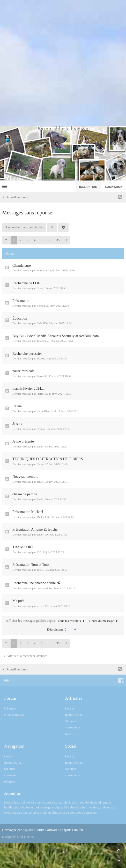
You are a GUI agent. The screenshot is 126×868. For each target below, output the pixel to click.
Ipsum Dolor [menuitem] (74, 715)
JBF (39, 552)
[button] (6, 240)
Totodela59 (43, 341)
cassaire (41, 429)
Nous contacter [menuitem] (14, 715)
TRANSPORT (23, 547)
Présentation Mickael (28, 512)
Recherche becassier (27, 354)
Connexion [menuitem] (114, 187)
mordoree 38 (44, 270)
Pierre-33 (42, 376)
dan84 (40, 446)
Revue (17, 406)
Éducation (20, 318)
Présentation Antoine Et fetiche (35, 529)
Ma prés (18, 601)
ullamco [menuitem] (10, 781)
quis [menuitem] (68, 733)
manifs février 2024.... (28, 389)
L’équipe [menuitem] (10, 708)
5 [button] (42, 240)
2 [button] (21, 240)
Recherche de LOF (26, 283)
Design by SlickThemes (18, 837)
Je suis (17, 424)
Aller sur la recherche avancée (25, 656)
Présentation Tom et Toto (31, 565)
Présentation (21, 301)
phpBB (27, 830)
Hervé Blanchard (46, 411)
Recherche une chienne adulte (34, 583)
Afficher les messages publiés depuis (46, 621)
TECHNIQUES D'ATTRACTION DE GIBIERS (48, 459)
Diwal (40, 288)
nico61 (40, 358)
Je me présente (23, 441)
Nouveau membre (25, 477)
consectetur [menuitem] (73, 727)
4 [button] (35, 240)
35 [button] (58, 240)
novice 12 (42, 606)
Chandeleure (22, 266)
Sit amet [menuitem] (71, 721)
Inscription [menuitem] (88, 187)
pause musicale (23, 371)
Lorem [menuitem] (70, 708)
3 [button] (28, 240)
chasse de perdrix (25, 494)
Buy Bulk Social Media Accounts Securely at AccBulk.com (56, 336)
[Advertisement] (63, 63)
